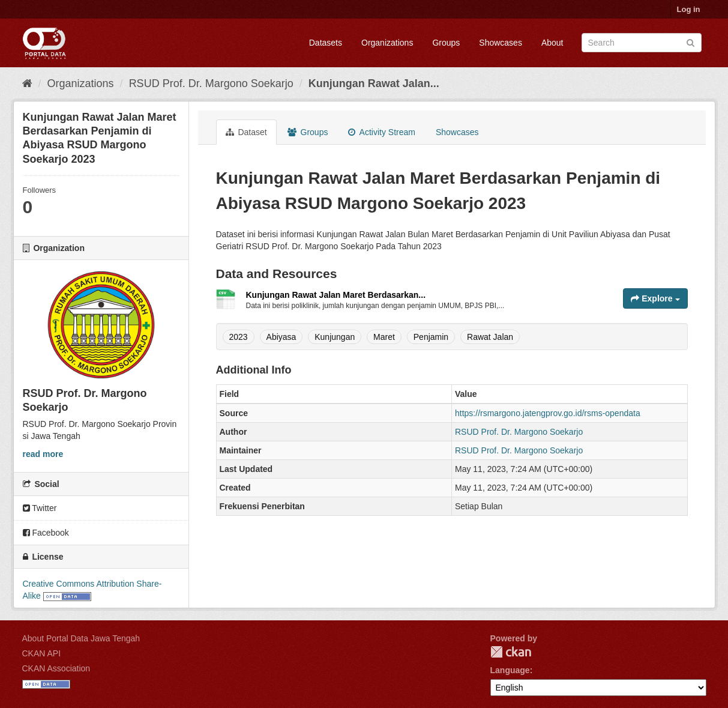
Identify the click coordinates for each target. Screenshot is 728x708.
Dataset (246, 132)
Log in (689, 9)
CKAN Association (56, 668)
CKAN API (42, 653)
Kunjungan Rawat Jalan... (374, 83)
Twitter (40, 508)
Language (510, 670)
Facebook (46, 533)
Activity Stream (381, 132)
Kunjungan (335, 337)
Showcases (501, 43)
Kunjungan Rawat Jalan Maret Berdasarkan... (336, 295)
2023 (239, 337)
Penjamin (431, 337)
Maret (384, 337)
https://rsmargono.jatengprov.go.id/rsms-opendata (548, 413)
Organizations (387, 43)
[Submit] (690, 42)
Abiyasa (281, 337)
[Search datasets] (642, 43)
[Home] (27, 83)
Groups (446, 43)
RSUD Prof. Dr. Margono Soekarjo (211, 83)
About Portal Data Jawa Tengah (81, 638)
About (552, 43)
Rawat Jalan (490, 337)
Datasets (326, 43)
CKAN (511, 652)
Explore (655, 298)
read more (43, 454)
